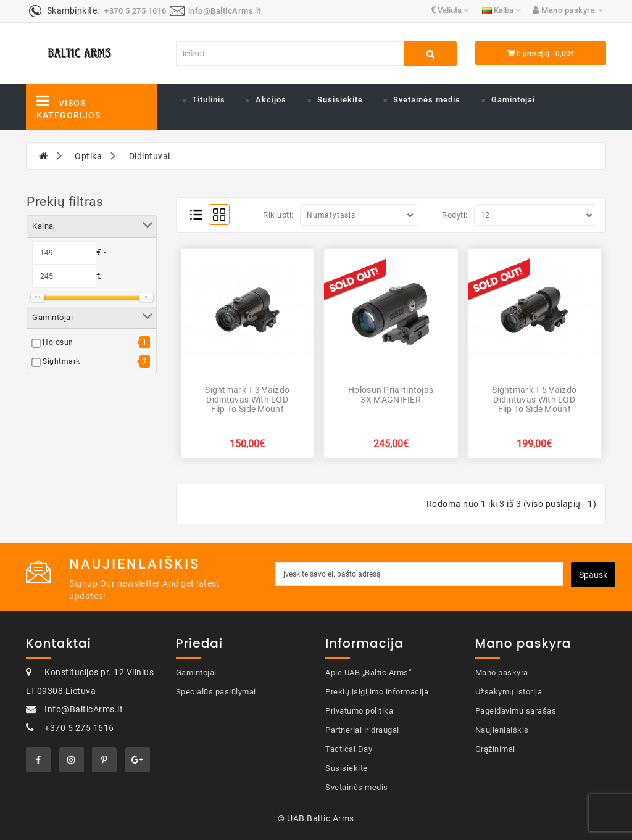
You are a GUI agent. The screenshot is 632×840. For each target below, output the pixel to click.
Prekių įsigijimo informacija (377, 692)
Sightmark (61, 361)
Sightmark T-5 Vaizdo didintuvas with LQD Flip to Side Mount (534, 399)
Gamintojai (513, 100)
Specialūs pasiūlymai (216, 692)
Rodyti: (455, 215)
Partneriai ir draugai (362, 730)
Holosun (58, 342)
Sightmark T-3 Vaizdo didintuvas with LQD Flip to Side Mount (247, 399)
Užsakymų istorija (509, 692)
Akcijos (271, 100)
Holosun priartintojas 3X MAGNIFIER (391, 394)
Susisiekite (340, 100)
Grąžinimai (495, 749)
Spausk (593, 575)
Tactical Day (349, 749)
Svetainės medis (427, 100)
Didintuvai (150, 156)
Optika (88, 156)
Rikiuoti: (278, 215)
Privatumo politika (359, 711)
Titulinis (209, 100)
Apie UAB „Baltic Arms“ (368, 673)
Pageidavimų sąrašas (516, 711)
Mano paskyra (502, 673)
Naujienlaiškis (502, 730)
